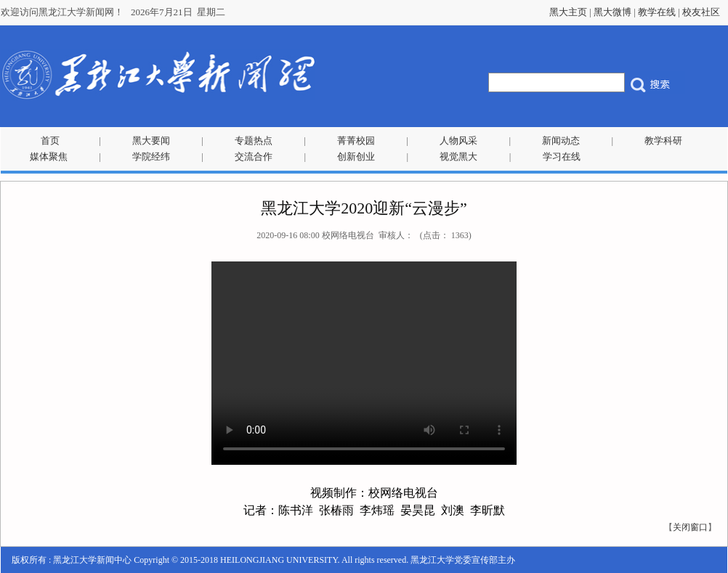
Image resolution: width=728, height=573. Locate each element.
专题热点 (254, 141)
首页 (50, 141)
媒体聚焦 (49, 157)
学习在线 (562, 157)
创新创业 (356, 157)
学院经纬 (151, 157)
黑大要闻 (151, 141)
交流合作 (254, 157)
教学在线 (657, 12)
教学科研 (663, 141)
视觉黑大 (458, 157)
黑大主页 (568, 12)
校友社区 (701, 12)
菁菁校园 (356, 141)
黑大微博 (612, 12)
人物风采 (458, 141)
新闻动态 (561, 141)
